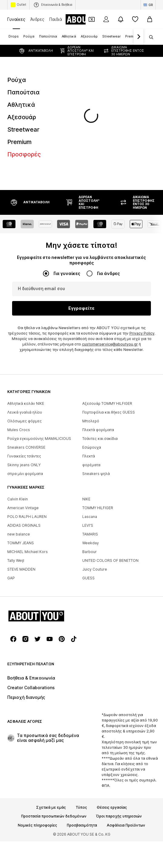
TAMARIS (90, 447)
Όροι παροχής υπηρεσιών (119, 729)
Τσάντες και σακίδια (100, 352)
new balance (19, 447)
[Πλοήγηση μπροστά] (139, 37)
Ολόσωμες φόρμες (24, 334)
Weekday (91, 456)
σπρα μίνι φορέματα (25, 387)
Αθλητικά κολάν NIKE (26, 317)
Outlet (18, 5)
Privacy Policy (142, 246)
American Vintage (23, 421)
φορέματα (91, 378)
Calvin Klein (18, 412)
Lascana (90, 430)
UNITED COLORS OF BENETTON (110, 474)
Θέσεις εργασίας (112, 721)
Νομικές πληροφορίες (37, 739)
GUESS (88, 491)
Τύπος (81, 721)
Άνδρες (37, 19)
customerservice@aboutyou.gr (110, 257)
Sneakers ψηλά (96, 387)
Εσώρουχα (92, 360)
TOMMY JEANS (21, 456)
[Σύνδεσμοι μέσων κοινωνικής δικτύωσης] (13, 552)
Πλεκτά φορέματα (98, 343)
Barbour (90, 465)
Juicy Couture (95, 482)
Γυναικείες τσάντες (24, 369)
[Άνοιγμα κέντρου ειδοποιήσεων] (121, 19)
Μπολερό (91, 334)
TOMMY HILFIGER (98, 421)
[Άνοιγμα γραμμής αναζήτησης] (149, 37)
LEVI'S (88, 439)
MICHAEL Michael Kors (28, 465)
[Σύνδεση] (106, 19)
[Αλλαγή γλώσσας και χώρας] (148, 5)
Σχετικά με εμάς (51, 721)
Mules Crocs (19, 343)
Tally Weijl (16, 474)
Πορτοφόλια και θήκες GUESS (109, 325)
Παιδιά (56, 19)
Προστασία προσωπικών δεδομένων (54, 729)
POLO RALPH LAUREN (27, 430)
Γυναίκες (16, 19)
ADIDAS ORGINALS (24, 439)
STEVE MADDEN (21, 482)
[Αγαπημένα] (135, 19)
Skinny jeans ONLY (24, 378)
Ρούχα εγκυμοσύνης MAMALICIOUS (39, 352)
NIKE (86, 412)
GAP (11, 491)
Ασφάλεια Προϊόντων (126, 739)
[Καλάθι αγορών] (150, 19)
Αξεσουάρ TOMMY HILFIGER (107, 317)
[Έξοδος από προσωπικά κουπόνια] (92, 19)
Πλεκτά (89, 369)
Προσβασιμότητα (82, 739)
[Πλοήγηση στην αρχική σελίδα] (40, 529)
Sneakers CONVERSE (26, 360)
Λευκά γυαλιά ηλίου (25, 325)
